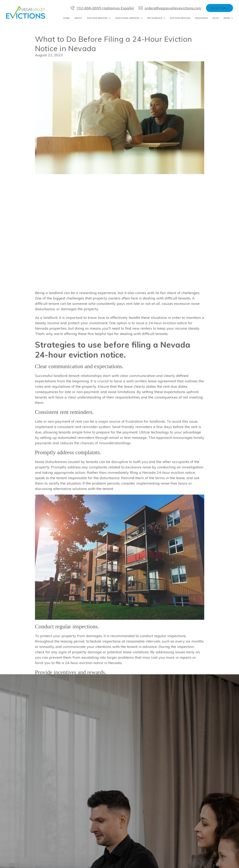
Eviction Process (180, 18)
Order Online (220, 8)
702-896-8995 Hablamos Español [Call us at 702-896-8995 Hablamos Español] (102, 8)
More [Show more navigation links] (227, 18)
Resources (201, 18)
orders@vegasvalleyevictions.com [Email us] (170, 8)
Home (66, 18)
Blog (216, 18)
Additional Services (127, 18)
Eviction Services (97, 18)
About (78, 18)
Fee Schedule (155, 18)
